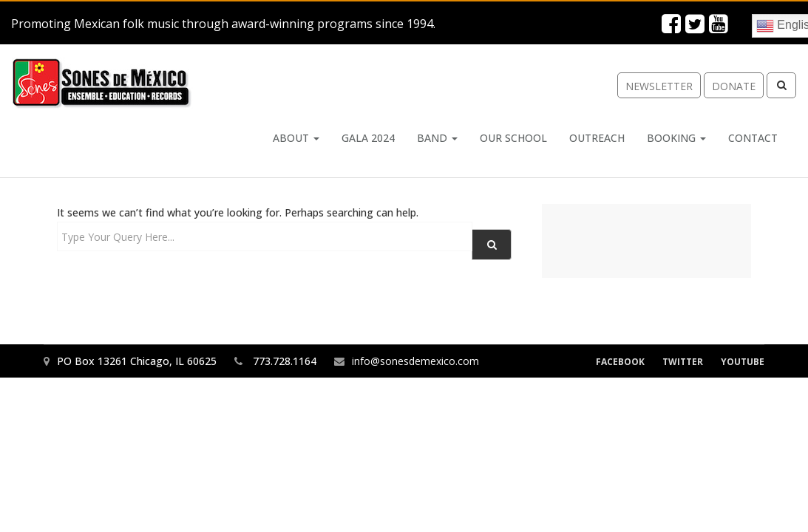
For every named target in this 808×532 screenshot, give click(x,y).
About (296, 138)
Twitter (683, 362)
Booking (676, 138)
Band (437, 138)
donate (734, 86)
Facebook (620, 362)
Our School (513, 138)
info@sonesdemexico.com (415, 361)
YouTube (743, 362)
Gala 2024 (368, 138)
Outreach (597, 138)
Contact (753, 138)
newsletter (659, 86)
